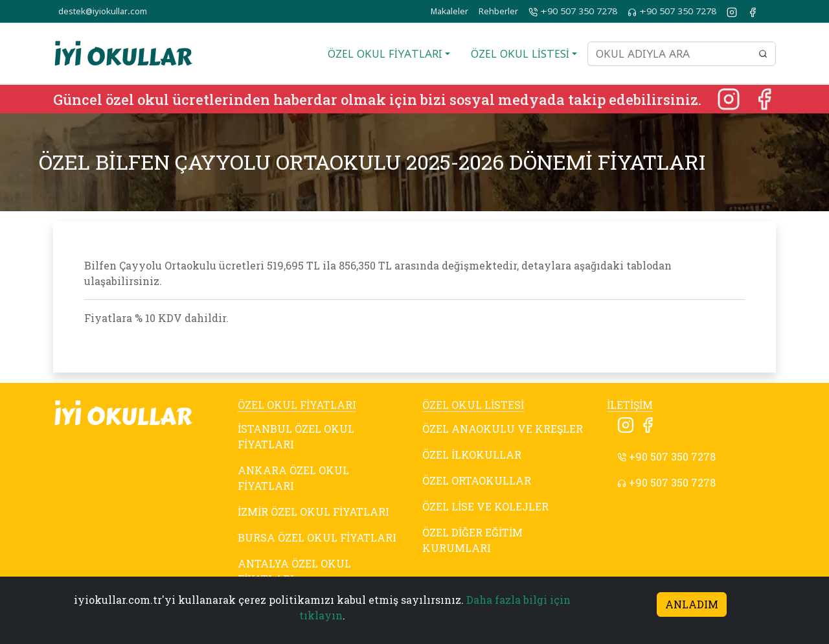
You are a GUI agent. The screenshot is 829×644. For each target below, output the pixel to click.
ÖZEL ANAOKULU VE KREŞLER (503, 429)
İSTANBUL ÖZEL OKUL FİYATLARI (296, 436)
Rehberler (498, 11)
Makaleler (449, 11)
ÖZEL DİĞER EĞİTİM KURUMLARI (472, 540)
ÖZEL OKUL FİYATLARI (297, 405)
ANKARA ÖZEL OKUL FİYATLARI (293, 478)
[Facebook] (764, 98)
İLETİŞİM (630, 405)
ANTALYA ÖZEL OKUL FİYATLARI (294, 571)
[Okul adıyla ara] (669, 54)
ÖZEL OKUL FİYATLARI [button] (385, 54)
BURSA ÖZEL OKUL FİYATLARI (317, 537)
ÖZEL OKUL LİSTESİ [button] (520, 54)
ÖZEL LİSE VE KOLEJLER (485, 506)
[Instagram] (730, 98)
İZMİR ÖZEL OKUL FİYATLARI (313, 512)
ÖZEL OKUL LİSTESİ (473, 405)
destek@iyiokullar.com (103, 11)
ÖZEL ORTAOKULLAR (477, 480)
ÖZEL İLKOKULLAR (472, 454)
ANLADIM (692, 604)
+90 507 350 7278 (573, 12)
